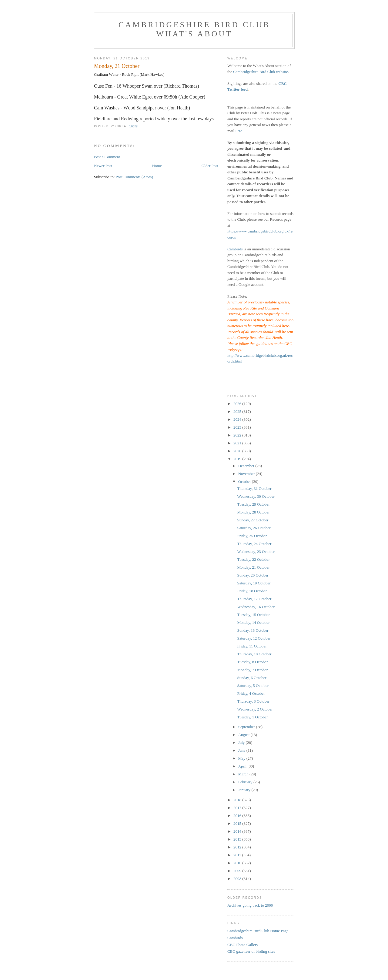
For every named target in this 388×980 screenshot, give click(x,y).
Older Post (210, 166)
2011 (238, 855)
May (242, 758)
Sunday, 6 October (252, 678)
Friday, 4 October (251, 693)
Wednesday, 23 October (256, 552)
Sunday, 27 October (253, 520)
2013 (238, 839)
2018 (238, 800)
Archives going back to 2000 (250, 905)
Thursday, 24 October (254, 544)
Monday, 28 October (253, 512)
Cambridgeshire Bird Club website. (261, 72)
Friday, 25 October (252, 536)
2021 (238, 443)
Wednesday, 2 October (255, 709)
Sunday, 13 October (253, 630)
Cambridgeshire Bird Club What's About (194, 29)
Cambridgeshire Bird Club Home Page (258, 931)
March (244, 774)
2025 (238, 411)
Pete (239, 131)
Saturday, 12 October (254, 638)
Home (157, 166)
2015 (238, 823)
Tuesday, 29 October (253, 504)
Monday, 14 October (253, 622)
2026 (238, 404)
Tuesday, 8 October (252, 662)
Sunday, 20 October (253, 575)
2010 (238, 863)
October (245, 482)
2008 (238, 879)
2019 (238, 459)
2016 (238, 816)
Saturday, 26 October (254, 528)
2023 (238, 427)
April (243, 766)
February (246, 782)
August (244, 735)
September (247, 727)
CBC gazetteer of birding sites (251, 951)
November (247, 474)
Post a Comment (107, 157)
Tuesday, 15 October (253, 615)
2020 (238, 451)
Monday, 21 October (253, 567)
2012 (238, 847)
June (242, 750)
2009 (238, 871)
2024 (238, 419)
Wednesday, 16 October (256, 607)
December (247, 466)
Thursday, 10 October (254, 654)
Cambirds (235, 249)
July (242, 743)
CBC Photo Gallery (243, 945)
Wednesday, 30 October (256, 496)
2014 (238, 831)
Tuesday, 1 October (252, 717)
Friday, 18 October (252, 591)
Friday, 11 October (252, 646)
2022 (238, 435)
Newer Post (103, 166)
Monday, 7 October (252, 670)
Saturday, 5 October (253, 686)
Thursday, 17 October (254, 599)
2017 (238, 808)
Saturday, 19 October (254, 583)
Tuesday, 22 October (253, 559)
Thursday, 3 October (253, 701)
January (245, 790)
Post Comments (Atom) (135, 177)
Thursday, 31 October (254, 488)
